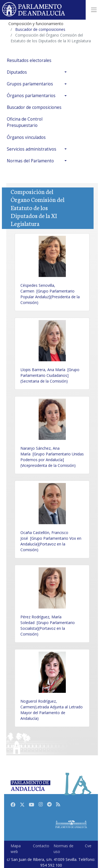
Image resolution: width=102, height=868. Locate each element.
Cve (88, 846)
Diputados (17, 72)
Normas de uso (64, 849)
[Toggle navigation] (94, 10)
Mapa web (16, 849)
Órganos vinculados (26, 137)
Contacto (41, 846)
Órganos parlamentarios (31, 96)
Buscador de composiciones (34, 107)
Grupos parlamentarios (30, 84)
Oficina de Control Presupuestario (25, 122)
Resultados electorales (29, 60)
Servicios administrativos (32, 149)
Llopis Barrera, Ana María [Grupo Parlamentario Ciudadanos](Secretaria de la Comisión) (50, 375)
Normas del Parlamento (30, 161)
